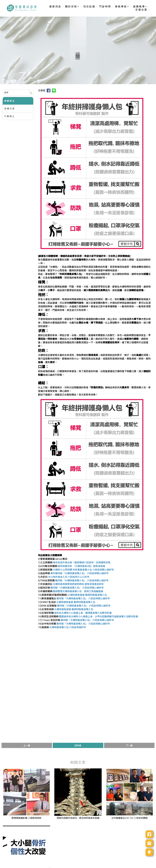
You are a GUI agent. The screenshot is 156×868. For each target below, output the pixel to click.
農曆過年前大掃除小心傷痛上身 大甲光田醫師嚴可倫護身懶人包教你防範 (99, 617)
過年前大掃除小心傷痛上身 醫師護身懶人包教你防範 (83, 613)
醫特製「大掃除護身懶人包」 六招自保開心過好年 (82, 581)
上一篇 (27, 746)
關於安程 (71, 7)
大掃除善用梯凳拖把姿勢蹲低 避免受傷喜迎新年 (78, 584)
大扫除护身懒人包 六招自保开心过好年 (69, 577)
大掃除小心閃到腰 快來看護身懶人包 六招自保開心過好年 (83, 570)
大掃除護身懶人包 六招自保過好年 (68, 627)
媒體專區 (10, 101)
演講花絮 (10, 109)
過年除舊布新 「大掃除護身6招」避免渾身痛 (82, 566)
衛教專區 (121, 7)
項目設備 (89, 7)
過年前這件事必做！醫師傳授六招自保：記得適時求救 (82, 563)
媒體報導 (139, 7)
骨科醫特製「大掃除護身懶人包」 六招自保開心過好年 (79, 573)
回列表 (78, 746)
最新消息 (55, 7)
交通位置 (141, 10)
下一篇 (129, 746)
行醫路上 (10, 116)
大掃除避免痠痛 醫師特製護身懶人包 (87, 595)
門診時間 (105, 7)
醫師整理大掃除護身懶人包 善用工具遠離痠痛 (78, 591)
